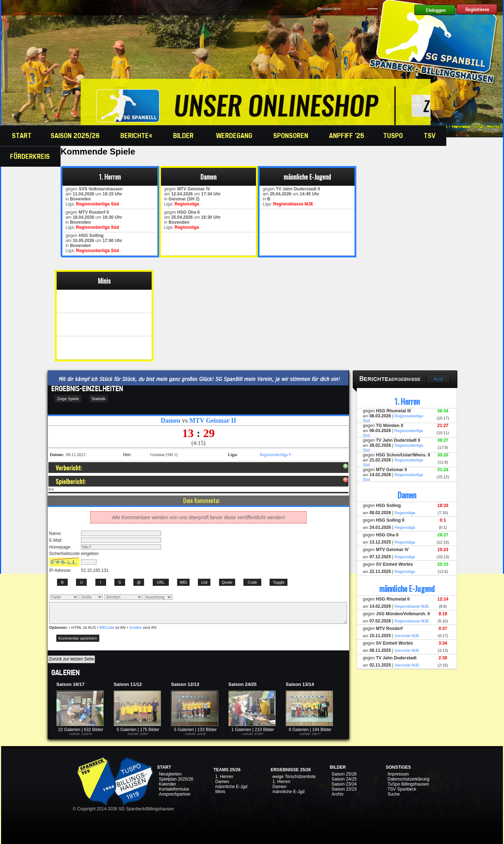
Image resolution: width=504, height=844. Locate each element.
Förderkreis (31, 156)
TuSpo (394, 136)
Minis (220, 792)
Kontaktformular (174, 789)
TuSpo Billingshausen (408, 784)
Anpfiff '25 (347, 136)
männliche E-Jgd (231, 787)
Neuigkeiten (170, 774)
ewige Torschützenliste (294, 777)
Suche (394, 794)
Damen (222, 782)
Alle (438, 379)
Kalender (167, 784)
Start (21, 136)
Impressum (398, 774)
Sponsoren (292, 136)
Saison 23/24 (344, 784)
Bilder (185, 136)
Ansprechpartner (175, 794)
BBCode (107, 627)
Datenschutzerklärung (408, 779)
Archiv (337, 794)
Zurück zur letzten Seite (71, 659)
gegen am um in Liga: (93, 196)
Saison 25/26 (344, 774)
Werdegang (235, 136)
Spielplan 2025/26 (176, 779)
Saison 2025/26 (76, 136)
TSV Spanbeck (402, 789)
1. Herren (224, 777)
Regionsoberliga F (275, 455)
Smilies (135, 627)
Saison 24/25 (344, 779)
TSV (431, 136)
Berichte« (137, 136)
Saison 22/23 (344, 789)
